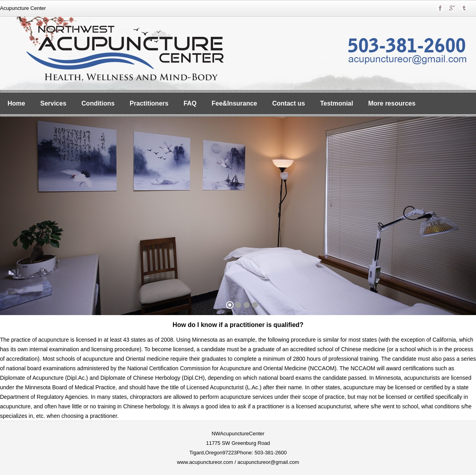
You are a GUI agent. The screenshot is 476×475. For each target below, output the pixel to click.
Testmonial (337, 103)
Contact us (289, 103)
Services (53, 103)
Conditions (98, 103)
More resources (392, 103)
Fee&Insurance (235, 103)
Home (16, 103)
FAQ (190, 103)
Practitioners (149, 103)
